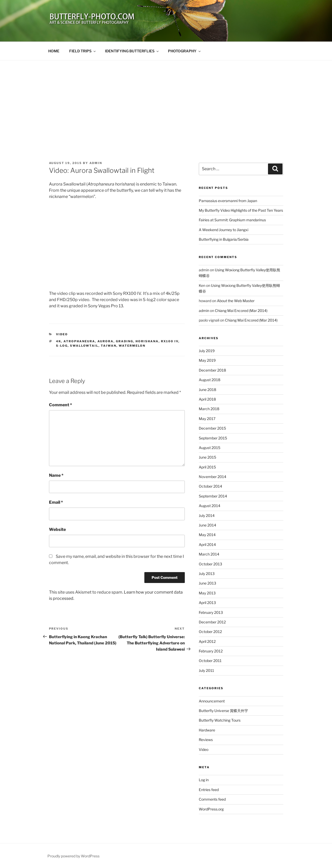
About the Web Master (236, 301)
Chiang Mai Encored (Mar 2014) (241, 311)
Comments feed (212, 799)
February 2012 (211, 651)
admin (96, 163)
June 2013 (207, 583)
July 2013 (207, 574)
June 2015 (207, 457)
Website (57, 529)
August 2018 (210, 380)
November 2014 (213, 477)
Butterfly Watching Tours (220, 720)
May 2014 (207, 535)
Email (56, 502)
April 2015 (207, 467)
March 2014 (209, 554)
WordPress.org (211, 809)
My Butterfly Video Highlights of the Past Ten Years (241, 210)
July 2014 (207, 515)
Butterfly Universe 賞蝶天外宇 (223, 711)
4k (59, 341)
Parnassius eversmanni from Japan (228, 201)
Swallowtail (84, 346)
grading (125, 341)
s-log (62, 346)
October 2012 (210, 632)
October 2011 (210, 661)
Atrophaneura (79, 341)
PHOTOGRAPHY (185, 51)
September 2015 (213, 438)
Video (62, 334)
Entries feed (209, 790)
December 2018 (212, 370)
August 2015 (210, 448)
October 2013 (210, 564)
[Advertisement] (166, 99)
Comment (61, 405)
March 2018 (209, 409)
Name (56, 475)
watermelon (132, 346)
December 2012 (212, 622)
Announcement (212, 701)
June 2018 (207, 390)
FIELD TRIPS (83, 51)
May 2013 (207, 593)
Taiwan (109, 346)
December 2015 (212, 428)
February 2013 (211, 612)
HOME (54, 51)
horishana (147, 341)
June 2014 (207, 525)
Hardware (207, 730)
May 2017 (207, 419)
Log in (204, 780)
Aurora (105, 341)
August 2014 (210, 506)
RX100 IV (170, 341)
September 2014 (213, 496)
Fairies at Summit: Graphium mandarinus (232, 220)
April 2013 (207, 603)
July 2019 (207, 351)
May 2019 (207, 360)
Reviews (206, 740)
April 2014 (207, 545)
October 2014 (210, 486)
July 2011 (206, 670)
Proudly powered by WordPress (73, 856)
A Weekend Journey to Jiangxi (224, 230)
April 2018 (207, 399)
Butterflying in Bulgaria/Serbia (224, 239)
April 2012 (207, 641)
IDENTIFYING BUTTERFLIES (132, 51)
